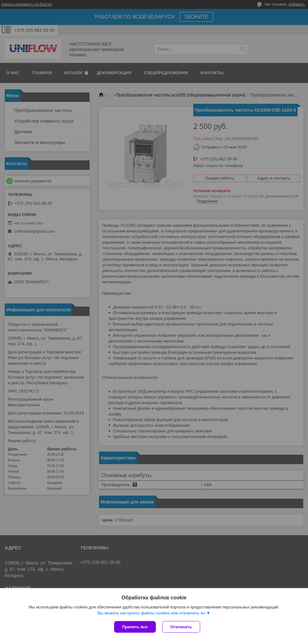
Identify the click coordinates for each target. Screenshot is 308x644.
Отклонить (181, 627)
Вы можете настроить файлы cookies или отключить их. (152, 613)
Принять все (135, 627)
